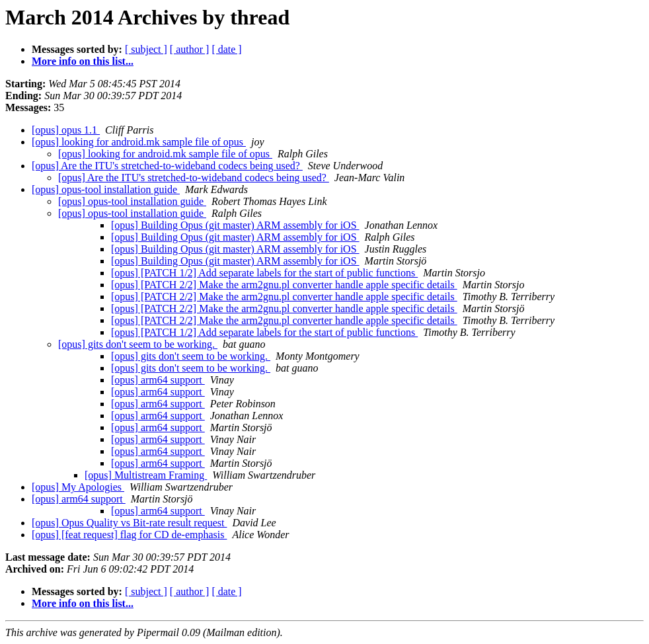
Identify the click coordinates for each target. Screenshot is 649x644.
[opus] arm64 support (158, 380)
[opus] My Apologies (78, 487)
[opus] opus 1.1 (66, 130)
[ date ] (226, 49)
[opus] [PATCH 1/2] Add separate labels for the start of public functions (264, 273)
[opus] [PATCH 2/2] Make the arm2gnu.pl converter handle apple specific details (284, 285)
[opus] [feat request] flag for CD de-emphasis (129, 535)
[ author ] (190, 49)
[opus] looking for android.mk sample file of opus (139, 142)
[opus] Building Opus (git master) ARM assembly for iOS (235, 225)
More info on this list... (83, 61)
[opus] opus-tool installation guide (106, 189)
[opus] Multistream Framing (146, 475)
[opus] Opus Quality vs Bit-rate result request (130, 523)
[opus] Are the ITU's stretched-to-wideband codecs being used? (167, 166)
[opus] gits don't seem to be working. (138, 344)
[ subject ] (146, 49)
